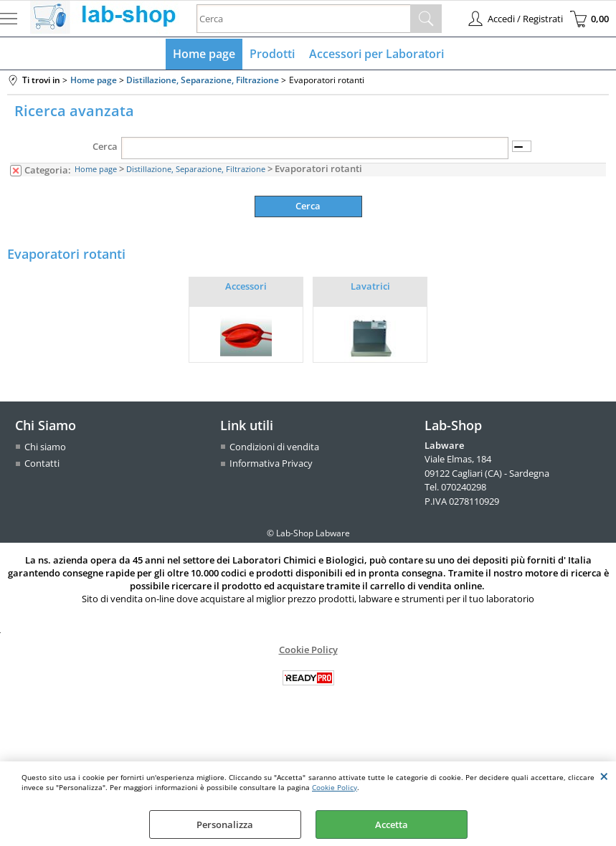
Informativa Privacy (271, 463)
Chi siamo (45, 447)
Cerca (105, 146)
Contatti (42, 463)
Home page (204, 54)
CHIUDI (604, 776)
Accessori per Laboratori (376, 54)
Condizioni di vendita (274, 447)
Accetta (392, 824)
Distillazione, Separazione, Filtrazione (196, 169)
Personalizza (225, 824)
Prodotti (272, 54)
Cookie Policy (335, 787)
